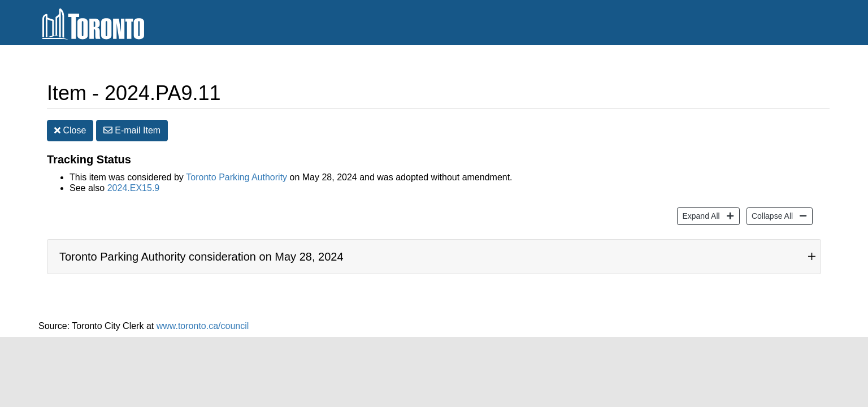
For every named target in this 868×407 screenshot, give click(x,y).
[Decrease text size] (821, 95)
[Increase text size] (799, 95)
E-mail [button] (132, 133)
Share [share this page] (708, 95)
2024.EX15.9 (134, 190)
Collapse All (771, 217)
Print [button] (764, 95)
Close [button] (70, 133)
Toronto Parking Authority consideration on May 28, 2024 (201, 258)
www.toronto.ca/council (203, 328)
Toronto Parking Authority (236, 179)
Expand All (699, 217)
